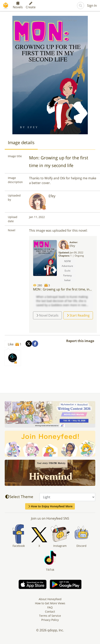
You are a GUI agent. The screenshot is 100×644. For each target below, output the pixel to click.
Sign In (92, 6)
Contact (50, 612)
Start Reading (78, 315)
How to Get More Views (50, 603)
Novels (18, 6)
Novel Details (47, 315)
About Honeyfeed (50, 599)
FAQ (50, 607)
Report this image (80, 341)
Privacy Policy (50, 620)
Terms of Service (50, 616)
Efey (52, 196)
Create (31, 6)
